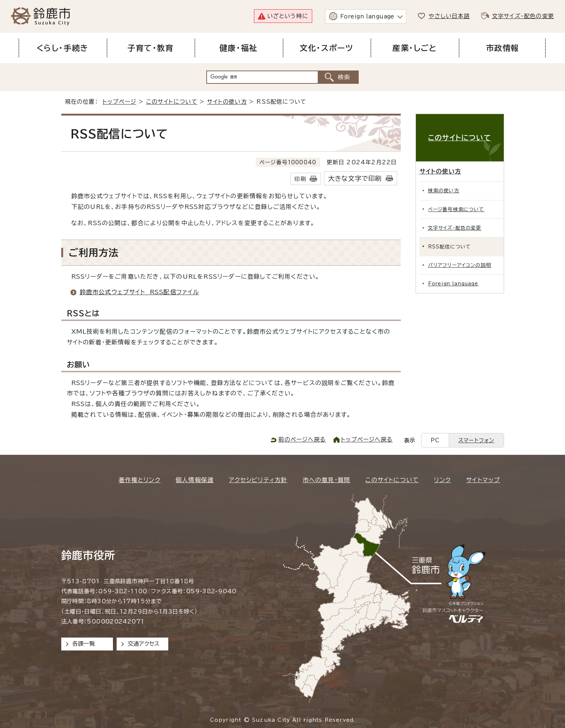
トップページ (119, 102)
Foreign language (367, 16)
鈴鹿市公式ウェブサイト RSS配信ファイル (139, 292)
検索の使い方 (444, 191)
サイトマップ (483, 480)
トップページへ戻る (367, 439)
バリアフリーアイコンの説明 (460, 265)
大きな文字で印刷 (355, 178)
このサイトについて (172, 102)
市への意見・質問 (327, 480)
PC (435, 440)
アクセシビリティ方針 (258, 480)
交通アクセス (144, 644)
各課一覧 (84, 644)
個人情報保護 (195, 480)
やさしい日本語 (449, 16)
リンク (442, 480)
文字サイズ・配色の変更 (523, 16)
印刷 (300, 179)
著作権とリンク (139, 480)
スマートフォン (476, 440)
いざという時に (288, 16)
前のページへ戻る (302, 439)
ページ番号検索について (456, 210)
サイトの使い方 (227, 102)
